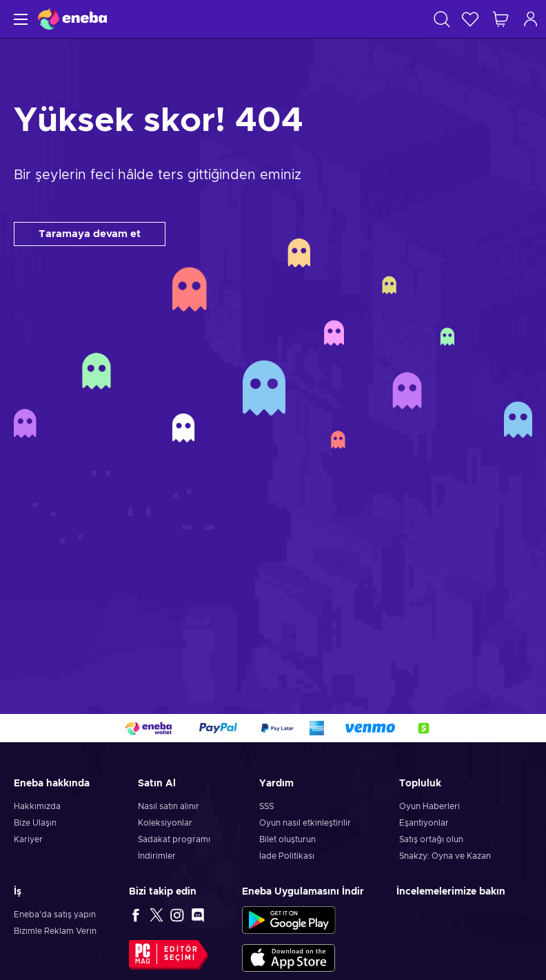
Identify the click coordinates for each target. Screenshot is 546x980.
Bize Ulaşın (35, 823)
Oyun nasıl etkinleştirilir (305, 823)
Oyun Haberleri (429, 806)
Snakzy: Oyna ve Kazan (445, 856)
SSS (266, 806)
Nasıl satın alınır (169, 806)
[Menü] (19, 19)
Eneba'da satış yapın (55, 915)
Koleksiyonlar (165, 823)
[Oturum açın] (531, 19)
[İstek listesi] (470, 19)
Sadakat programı (174, 839)
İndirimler (157, 856)
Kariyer (28, 839)
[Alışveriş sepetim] (501, 19)
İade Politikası (287, 856)
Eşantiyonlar (424, 823)
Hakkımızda (37, 806)
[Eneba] (72, 19)
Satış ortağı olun (431, 839)
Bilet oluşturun (287, 839)
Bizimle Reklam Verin (55, 931)
